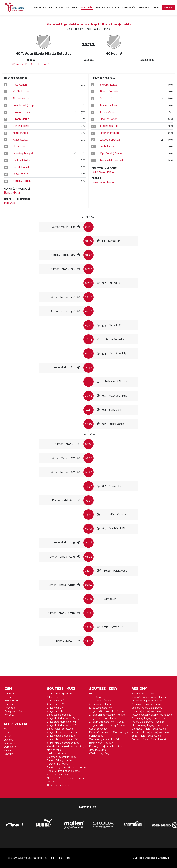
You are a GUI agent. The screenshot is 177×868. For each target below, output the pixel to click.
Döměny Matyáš (23, 153)
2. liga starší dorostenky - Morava (107, 715)
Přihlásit (168, 8)
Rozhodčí (10, 708)
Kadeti (7, 750)
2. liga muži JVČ (56, 701)
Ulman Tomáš (21, 112)
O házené (10, 694)
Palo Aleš (10, 203)
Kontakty (9, 715)
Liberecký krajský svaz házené (148, 711)
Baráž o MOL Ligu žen (101, 743)
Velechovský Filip (23, 105)
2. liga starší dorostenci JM (61, 722)
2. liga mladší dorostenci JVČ (63, 739)
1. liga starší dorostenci (59, 715)
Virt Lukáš (43, 64)
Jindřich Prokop (109, 133)
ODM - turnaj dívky (99, 753)
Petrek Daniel (21, 167)
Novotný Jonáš (109, 105)
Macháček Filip (109, 126)
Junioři (8, 736)
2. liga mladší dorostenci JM (62, 732)
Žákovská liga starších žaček (104, 739)
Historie (9, 697)
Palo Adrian (20, 85)
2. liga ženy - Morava (100, 704)
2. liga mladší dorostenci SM (62, 736)
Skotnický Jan (21, 98)
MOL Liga (94, 694)
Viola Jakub (20, 147)
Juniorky (9, 740)
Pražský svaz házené (143, 694)
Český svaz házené (15, 711)
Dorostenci (10, 743)
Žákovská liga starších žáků (61, 757)
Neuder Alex (20, 133)
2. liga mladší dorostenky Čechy (107, 722)
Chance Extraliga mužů (59, 694)
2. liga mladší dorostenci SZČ (63, 743)
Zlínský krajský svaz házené (146, 736)
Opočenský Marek (111, 153)
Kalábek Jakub (22, 92)
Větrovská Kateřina (24, 64)
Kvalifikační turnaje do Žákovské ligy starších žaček (109, 734)
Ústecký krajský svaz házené (147, 708)
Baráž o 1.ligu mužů (57, 764)
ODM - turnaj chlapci (58, 785)
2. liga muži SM (55, 711)
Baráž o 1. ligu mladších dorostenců (66, 767)
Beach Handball (13, 701)
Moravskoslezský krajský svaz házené (152, 732)
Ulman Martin (21, 119)
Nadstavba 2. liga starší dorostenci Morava (65, 780)
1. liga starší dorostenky (102, 708)
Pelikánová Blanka (103, 172)
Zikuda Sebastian (111, 140)
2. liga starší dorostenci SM (61, 725)
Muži (7, 729)
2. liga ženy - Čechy (100, 701)
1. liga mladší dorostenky (103, 718)
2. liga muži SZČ (56, 704)
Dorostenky (10, 747)
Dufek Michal (21, 174)
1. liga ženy (95, 697)
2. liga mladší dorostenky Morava (107, 725)
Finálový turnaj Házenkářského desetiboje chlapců (63, 773)
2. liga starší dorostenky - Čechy (107, 711)
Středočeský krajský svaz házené (149, 697)
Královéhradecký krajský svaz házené (152, 715)
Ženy (7, 733)
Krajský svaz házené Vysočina (148, 722)
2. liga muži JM (55, 708)
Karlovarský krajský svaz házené (149, 739)
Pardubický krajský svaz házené (149, 718)
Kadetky (8, 754)
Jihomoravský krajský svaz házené (150, 725)
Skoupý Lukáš (109, 85)
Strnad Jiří (106, 98)
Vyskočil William (23, 160)
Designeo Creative (157, 858)
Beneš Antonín (109, 92)
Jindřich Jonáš (109, 119)
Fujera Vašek (108, 112)
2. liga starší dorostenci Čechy (63, 718)
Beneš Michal (21, 126)
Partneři (9, 704)
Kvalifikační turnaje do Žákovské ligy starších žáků (66, 748)
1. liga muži (53, 697)
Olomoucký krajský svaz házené (149, 729)
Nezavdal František (112, 160)
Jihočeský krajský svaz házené (148, 701)
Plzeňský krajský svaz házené (147, 704)
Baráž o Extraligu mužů (59, 760)
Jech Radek (107, 147)
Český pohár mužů (57, 753)
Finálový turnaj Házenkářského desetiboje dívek (106, 748)
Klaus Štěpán (21, 140)
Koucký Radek (22, 181)
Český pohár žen (98, 729)
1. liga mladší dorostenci (60, 729)
